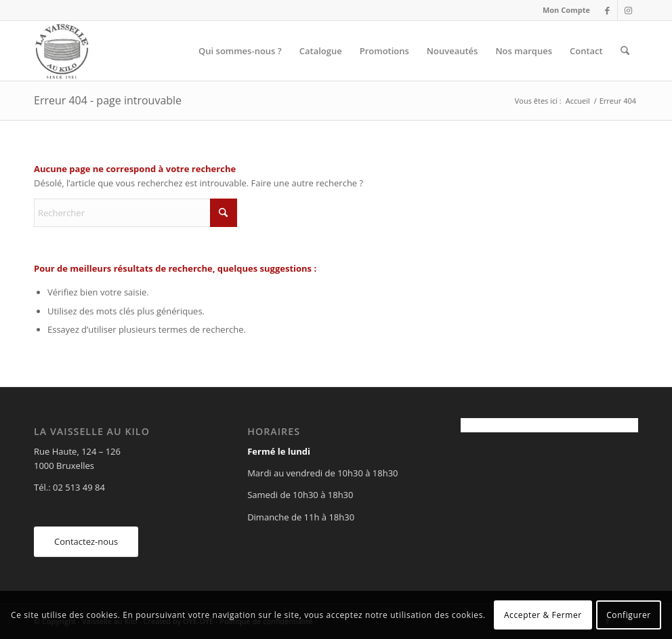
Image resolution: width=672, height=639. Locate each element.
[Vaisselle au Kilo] (62, 51)
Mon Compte (566, 10)
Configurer (629, 615)
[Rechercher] (625, 51)
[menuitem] (563, 10)
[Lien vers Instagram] (628, 10)
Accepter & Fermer (543, 615)
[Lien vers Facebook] (607, 10)
